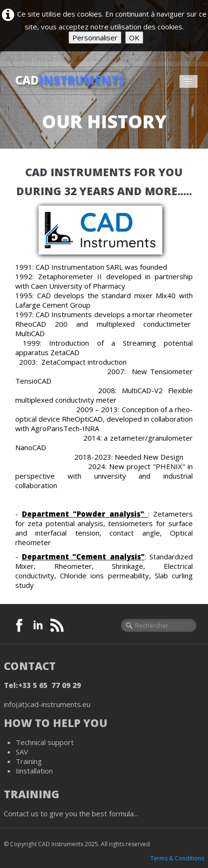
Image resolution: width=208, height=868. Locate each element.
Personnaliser (95, 38)
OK (134, 38)
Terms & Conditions (177, 858)
